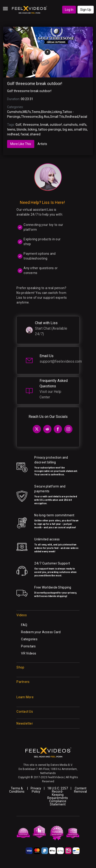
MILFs (27, 112)
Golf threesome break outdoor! (35, 84)
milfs (83, 125)
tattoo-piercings (50, 129)
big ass (68, 129)
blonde (22, 129)
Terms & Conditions (17, 790)
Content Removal (80, 790)
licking (32, 129)
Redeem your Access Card (41, 632)
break (44, 125)
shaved (35, 134)
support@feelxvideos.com (61, 361)
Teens (36, 112)
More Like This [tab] (21, 144)
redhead (13, 134)
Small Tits (57, 117)
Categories (29, 639)
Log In (69, 10)
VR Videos (29, 653)
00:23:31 (27, 99)
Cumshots (15, 112)
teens (11, 129)
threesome (31, 125)
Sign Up (86, 10)
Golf (19, 125)
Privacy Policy (36, 790)
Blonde (46, 112)
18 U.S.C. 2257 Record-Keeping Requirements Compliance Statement (58, 796)
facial (25, 134)
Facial (83, 117)
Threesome (29, 117)
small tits (81, 129)
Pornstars (28, 646)
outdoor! (56, 125)
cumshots (71, 125)
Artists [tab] (42, 144)
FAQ (24, 625)
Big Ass (44, 117)
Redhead (72, 117)
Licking (57, 112)
